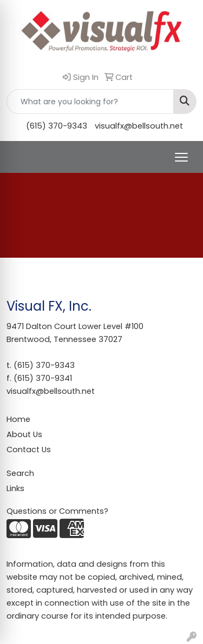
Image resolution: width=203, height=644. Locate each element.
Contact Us (29, 450)
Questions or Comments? (57, 511)
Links (15, 488)
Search (20, 473)
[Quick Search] (90, 102)
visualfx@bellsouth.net (139, 126)
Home (18, 419)
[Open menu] (181, 157)
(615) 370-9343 (57, 126)
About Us (24, 434)
